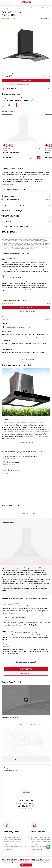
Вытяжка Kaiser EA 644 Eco (22, 588)
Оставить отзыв (26, 314)
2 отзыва (13, 18)
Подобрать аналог (26, 81)
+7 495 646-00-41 (26, 822)
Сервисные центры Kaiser (10, 851)
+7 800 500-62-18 (26, 831)
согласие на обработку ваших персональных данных (16, 861)
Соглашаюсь (26, 865)
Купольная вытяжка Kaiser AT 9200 (25, 615)
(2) (40, 154)
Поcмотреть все (26, 656)
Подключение (6, 849)
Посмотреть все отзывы (26, 318)
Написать (26, 770)
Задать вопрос (26, 651)
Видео (31, 849)
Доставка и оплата (8, 847)
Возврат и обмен (7, 856)
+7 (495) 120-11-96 (26, 764)
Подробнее (26, 750)
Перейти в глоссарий (26, 449)
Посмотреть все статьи (26, 520)
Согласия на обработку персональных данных (36, 862)
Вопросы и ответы (35, 851)
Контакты (32, 853)
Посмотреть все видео (26, 707)
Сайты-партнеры (34, 856)
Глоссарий (32, 847)
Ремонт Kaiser (6, 853)
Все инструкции (26, 89)
